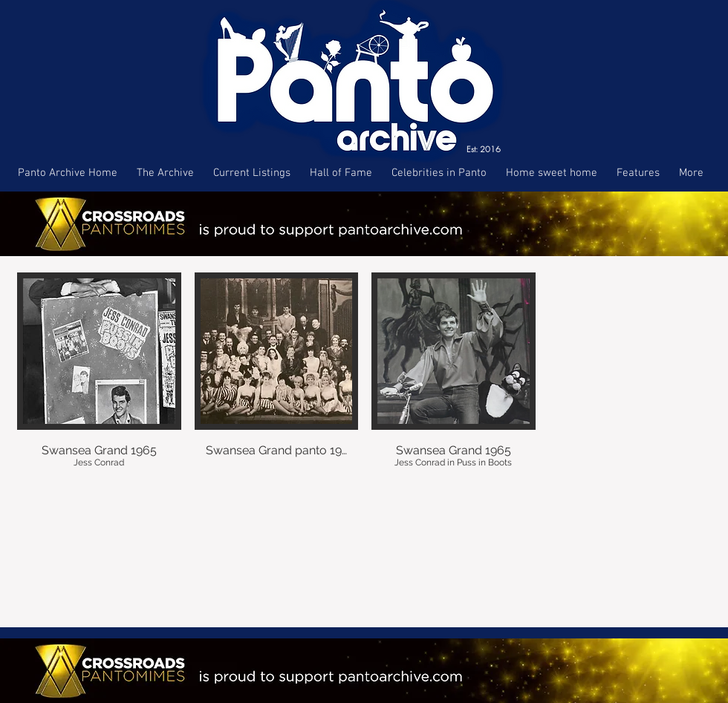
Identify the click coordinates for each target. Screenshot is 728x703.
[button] (99, 382)
